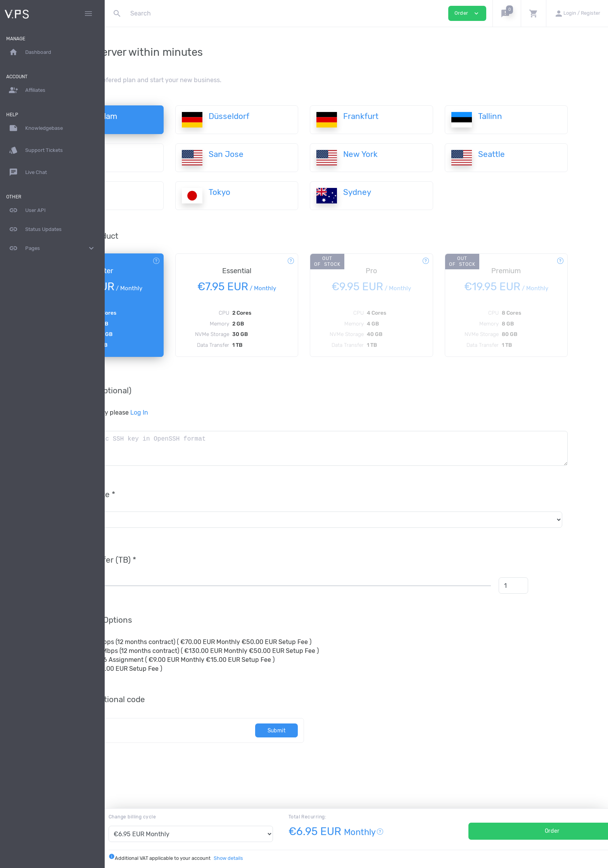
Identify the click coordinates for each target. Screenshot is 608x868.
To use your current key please (166, 412)
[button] (507, 13)
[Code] (213, 730)
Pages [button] (52, 248)
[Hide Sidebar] (88, 14)
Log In (211, 412)
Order (526, 831)
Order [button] (467, 13)
